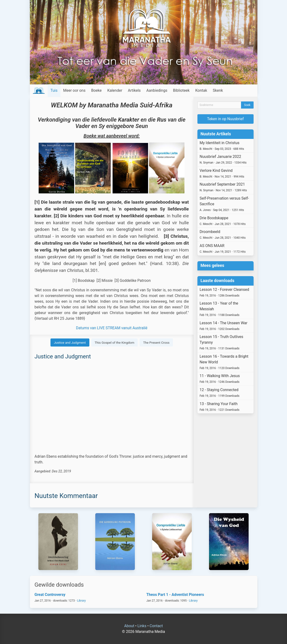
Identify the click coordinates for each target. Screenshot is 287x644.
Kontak (201, 90)
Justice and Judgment (70, 343)
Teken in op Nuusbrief (225, 119)
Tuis (54, 90)
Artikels (134, 90)
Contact (156, 626)
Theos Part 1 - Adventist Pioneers (175, 595)
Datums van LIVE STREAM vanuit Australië (112, 328)
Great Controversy (50, 595)
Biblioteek (181, 90)
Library (81, 601)
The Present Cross (156, 343)
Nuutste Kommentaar (66, 496)
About (129, 626)
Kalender (115, 90)
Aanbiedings (157, 90)
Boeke (96, 90)
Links (142, 626)
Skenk (218, 90)
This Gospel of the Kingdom (114, 343)
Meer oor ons (74, 90)
